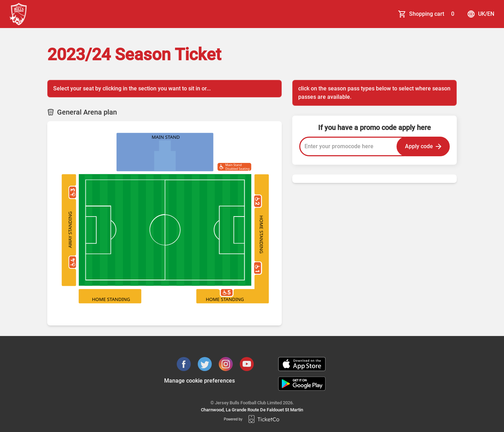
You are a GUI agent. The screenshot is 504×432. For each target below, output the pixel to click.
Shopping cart (433, 14)
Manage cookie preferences (199, 381)
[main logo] (18, 14)
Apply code (423, 146)
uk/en (481, 14)
